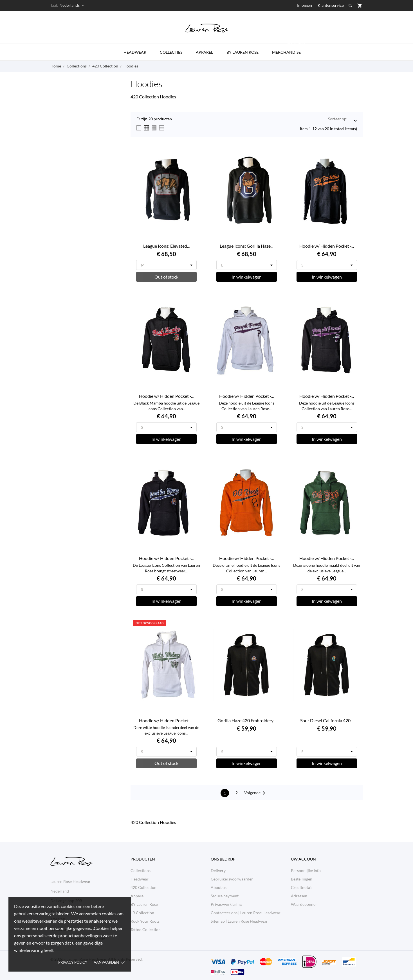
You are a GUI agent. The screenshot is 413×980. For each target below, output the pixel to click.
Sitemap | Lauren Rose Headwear (239, 921)
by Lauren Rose (243, 52)
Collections (141, 871)
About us (219, 887)
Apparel (204, 52)
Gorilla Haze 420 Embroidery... (247, 720)
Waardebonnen (304, 904)
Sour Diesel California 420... (327, 720)
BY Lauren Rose (144, 904)
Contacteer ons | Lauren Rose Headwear (246, 913)
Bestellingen (302, 879)
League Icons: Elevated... (166, 246)
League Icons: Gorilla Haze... (246, 246)
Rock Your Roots (145, 921)
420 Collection (143, 887)
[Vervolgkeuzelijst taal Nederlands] (72, 5)
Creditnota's (302, 887)
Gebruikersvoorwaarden (232, 879)
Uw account (305, 859)
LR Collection (142, 913)
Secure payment (225, 896)
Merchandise (289, 49)
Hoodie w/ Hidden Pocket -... (327, 246)
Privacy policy (73, 962)
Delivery (218, 871)
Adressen (299, 896)
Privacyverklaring (226, 904)
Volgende (256, 793)
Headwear (135, 52)
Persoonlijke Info (306, 871)
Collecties (171, 52)
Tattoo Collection (146, 930)
